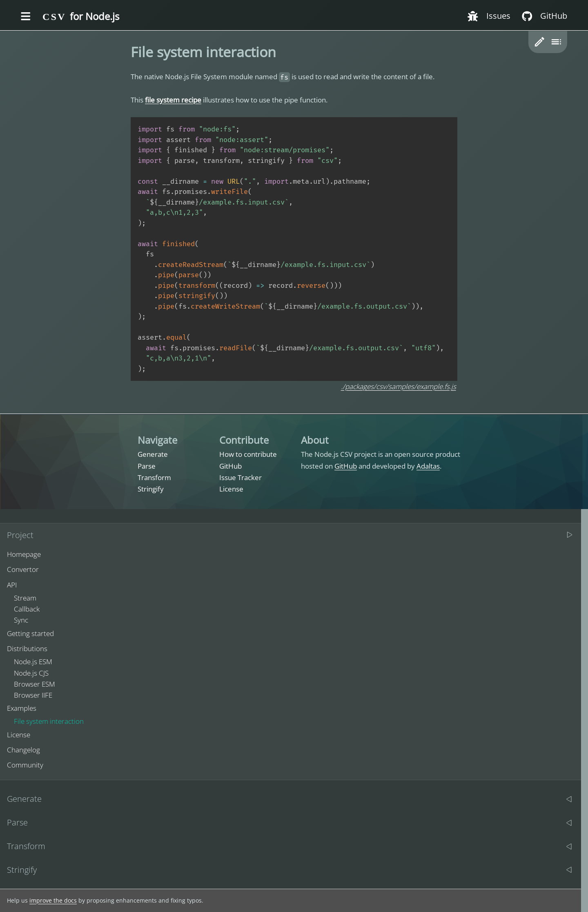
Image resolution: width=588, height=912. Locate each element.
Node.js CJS (31, 673)
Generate (153, 454)
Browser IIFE (33, 695)
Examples (22, 708)
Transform (154, 477)
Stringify (151, 489)
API (12, 585)
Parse (147, 466)
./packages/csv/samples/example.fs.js (399, 386)
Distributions (27, 648)
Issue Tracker (241, 477)
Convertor (23, 569)
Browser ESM (35, 684)
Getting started (30, 633)
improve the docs (53, 900)
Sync (21, 620)
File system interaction (49, 721)
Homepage (24, 554)
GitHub (231, 466)
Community (25, 765)
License (231, 489)
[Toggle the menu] (26, 17)
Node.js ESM (33, 662)
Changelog (23, 750)
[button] (540, 42)
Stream (25, 598)
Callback (27, 609)
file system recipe (173, 100)
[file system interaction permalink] (127, 52)
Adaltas (428, 466)
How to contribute (248, 454)
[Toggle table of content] (556, 42)
